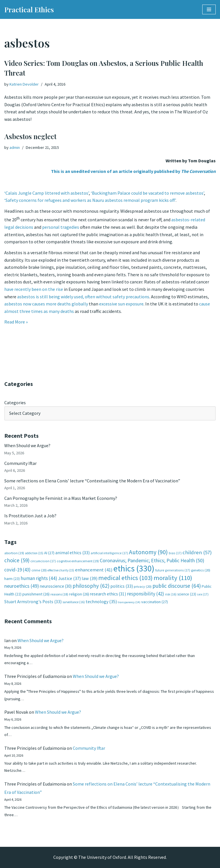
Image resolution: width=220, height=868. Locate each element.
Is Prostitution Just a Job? (30, 516)
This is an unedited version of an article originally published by (133, 171)
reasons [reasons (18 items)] (59, 594)
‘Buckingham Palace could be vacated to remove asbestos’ (147, 193)
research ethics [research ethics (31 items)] (108, 594)
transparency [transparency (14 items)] (129, 602)
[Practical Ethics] (29, 9)
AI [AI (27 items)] (49, 553)
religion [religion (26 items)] (79, 594)
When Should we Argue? (27, 445)
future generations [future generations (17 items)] (173, 570)
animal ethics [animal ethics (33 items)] (72, 553)
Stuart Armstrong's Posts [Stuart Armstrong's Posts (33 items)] (33, 602)
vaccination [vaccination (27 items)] (155, 602)
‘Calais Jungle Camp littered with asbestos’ (47, 193)
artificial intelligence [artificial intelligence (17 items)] (109, 553)
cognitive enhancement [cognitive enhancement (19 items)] (78, 561)
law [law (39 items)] (90, 578)
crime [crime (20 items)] (39, 570)
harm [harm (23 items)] (12, 579)
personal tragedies (61, 227)
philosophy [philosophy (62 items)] (91, 586)
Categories (15, 403)
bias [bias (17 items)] (175, 553)
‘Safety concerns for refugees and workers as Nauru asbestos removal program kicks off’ (90, 200)
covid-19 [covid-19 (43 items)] (17, 570)
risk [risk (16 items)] (171, 594)
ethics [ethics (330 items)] (134, 568)
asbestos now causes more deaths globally (46, 304)
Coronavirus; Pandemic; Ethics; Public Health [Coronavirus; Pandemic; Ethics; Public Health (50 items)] (152, 560)
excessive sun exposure (121, 304)
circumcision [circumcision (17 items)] (43, 561)
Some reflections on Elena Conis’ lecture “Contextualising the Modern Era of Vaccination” (92, 481)
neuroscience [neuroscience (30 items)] (56, 586)
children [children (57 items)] (197, 552)
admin (15, 147)
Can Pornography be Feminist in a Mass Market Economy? (61, 498)
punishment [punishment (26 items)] (36, 594)
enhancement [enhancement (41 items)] (94, 570)
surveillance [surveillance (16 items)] (74, 602)
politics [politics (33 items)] (122, 586)
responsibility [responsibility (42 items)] (146, 594)
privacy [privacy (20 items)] (143, 586)
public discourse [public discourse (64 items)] (177, 586)
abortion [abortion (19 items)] (14, 553)
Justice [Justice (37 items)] (69, 578)
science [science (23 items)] (187, 594)
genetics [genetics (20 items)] (201, 570)
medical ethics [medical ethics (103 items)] (125, 578)
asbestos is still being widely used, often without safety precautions (83, 297)
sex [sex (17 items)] (203, 594)
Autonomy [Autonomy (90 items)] (148, 552)
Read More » (16, 322)
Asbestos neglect (30, 136)
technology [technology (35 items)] (101, 601)
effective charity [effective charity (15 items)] (61, 570)
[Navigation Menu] (209, 9)
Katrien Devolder (24, 84)
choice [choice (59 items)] (17, 560)
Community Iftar (20, 463)
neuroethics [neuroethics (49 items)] (22, 586)
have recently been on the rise (34, 289)
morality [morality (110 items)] (173, 578)
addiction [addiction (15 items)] (34, 553)
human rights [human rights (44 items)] (39, 578)
